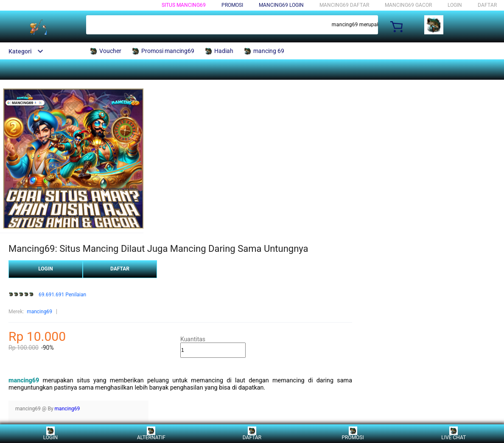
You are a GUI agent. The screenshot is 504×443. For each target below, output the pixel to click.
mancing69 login (281, 5)
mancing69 (39, 312)
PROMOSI (353, 433)
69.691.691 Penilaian (62, 295)
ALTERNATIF (151, 433)
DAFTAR (487, 5)
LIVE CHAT (454, 433)
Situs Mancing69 (184, 5)
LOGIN (455, 5)
